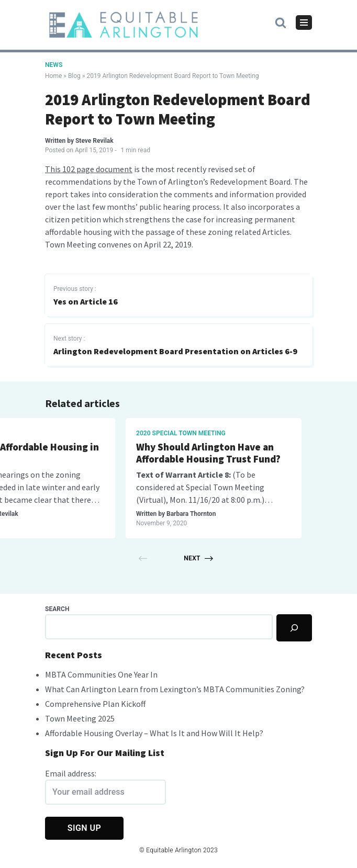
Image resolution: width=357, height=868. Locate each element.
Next (198, 558)
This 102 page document (89, 169)
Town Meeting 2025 (80, 718)
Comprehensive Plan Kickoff (95, 704)
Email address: (105, 786)
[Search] (294, 628)
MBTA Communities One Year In (101, 674)
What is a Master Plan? (293, 447)
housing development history (108, 500)
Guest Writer (103, 514)
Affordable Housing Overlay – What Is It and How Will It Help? (154, 733)
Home (53, 76)
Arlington (73, 433)
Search (57, 609)
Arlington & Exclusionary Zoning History (129, 453)
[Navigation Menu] (304, 22)
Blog (74, 76)
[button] (281, 22)
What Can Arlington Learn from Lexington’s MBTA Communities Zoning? (175, 689)
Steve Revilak (94, 141)
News (54, 65)
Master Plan (263, 433)
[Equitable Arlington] (124, 25)
